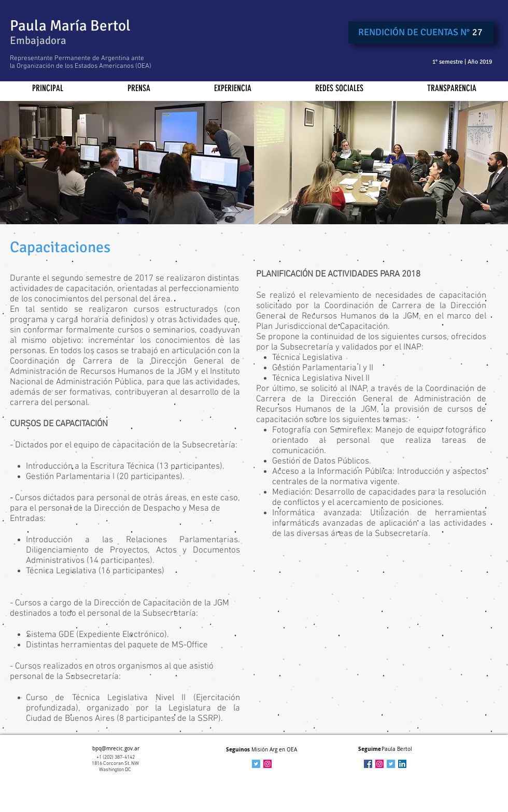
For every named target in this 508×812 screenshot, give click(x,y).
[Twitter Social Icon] (391, 764)
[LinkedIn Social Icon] (402, 764)
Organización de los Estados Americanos (75, 66)
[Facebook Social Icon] (368, 764)
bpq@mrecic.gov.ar (116, 749)
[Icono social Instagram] (267, 764)
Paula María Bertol (70, 26)
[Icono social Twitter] (256, 764)
